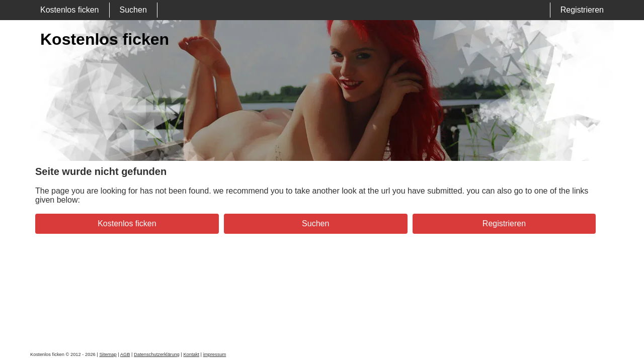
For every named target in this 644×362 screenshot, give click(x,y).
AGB (125, 354)
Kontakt (191, 354)
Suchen (133, 10)
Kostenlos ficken (70, 10)
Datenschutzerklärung (157, 354)
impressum (215, 354)
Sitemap (108, 354)
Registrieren (582, 10)
